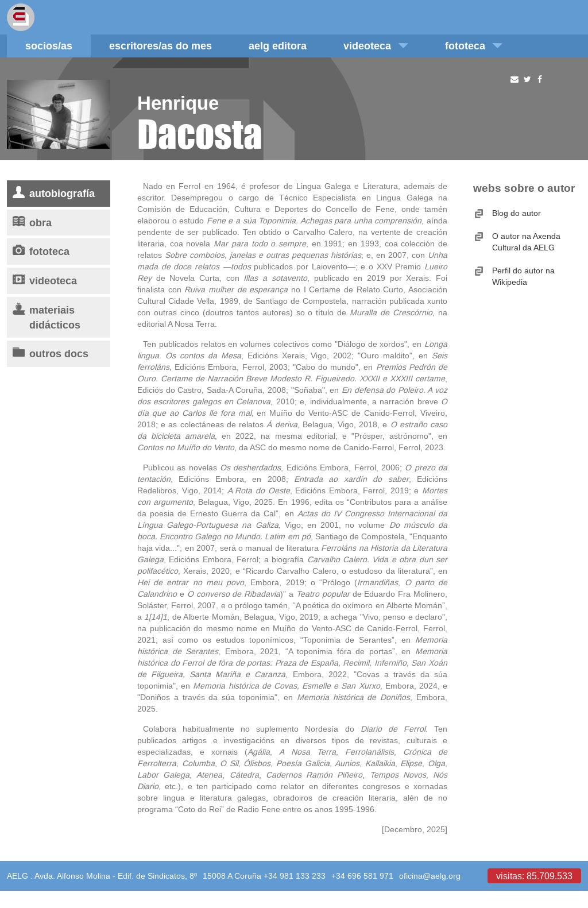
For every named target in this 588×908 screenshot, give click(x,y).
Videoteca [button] (376, 46)
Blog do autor (517, 213)
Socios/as (49, 46)
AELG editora (278, 46)
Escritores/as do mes (160, 46)
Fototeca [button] (474, 46)
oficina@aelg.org (430, 876)
